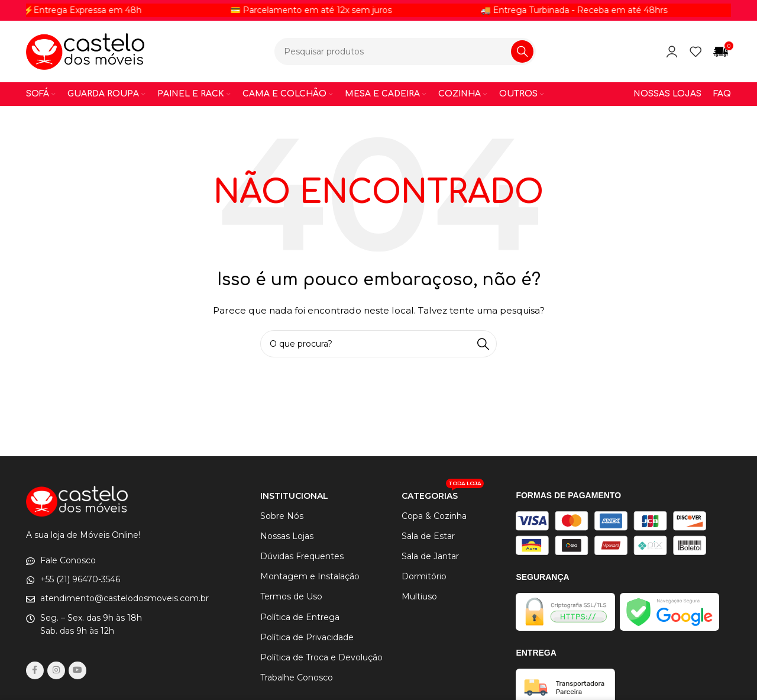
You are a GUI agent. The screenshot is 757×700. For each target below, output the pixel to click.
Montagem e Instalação (310, 576)
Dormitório (424, 576)
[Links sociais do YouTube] (77, 670)
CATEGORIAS (443, 493)
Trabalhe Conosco (297, 678)
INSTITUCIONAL (294, 496)
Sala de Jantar (430, 556)
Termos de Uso (291, 596)
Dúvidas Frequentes (302, 556)
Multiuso (419, 596)
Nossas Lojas (287, 536)
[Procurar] (405, 51)
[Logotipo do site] (85, 51)
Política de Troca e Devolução (321, 657)
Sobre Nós (282, 516)
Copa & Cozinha (434, 516)
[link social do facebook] (35, 670)
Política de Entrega (300, 617)
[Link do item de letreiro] (139, 10)
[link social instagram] (56, 670)
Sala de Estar (428, 536)
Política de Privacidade (307, 637)
